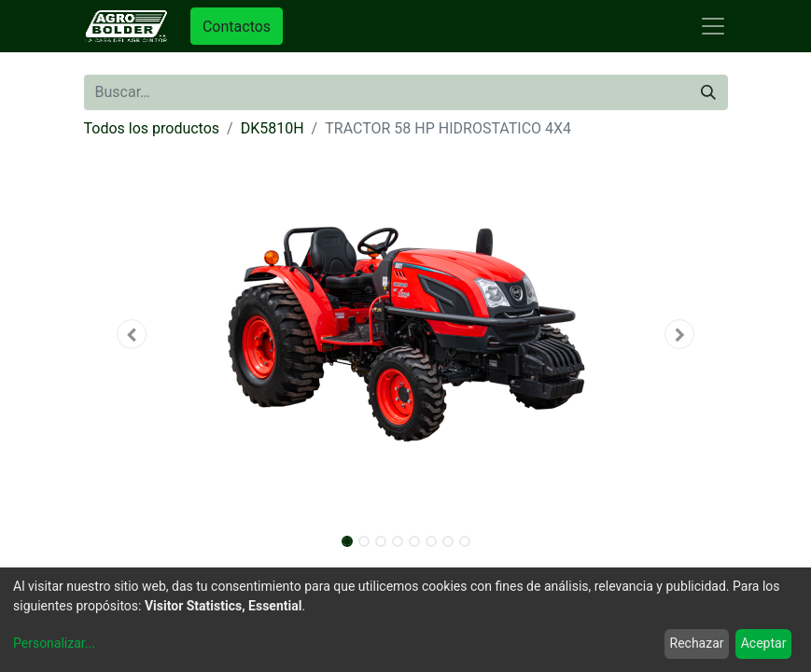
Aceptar (764, 643)
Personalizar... (54, 643)
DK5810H (273, 128)
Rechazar (697, 643)
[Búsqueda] (708, 92)
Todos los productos (152, 128)
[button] (133, 334)
